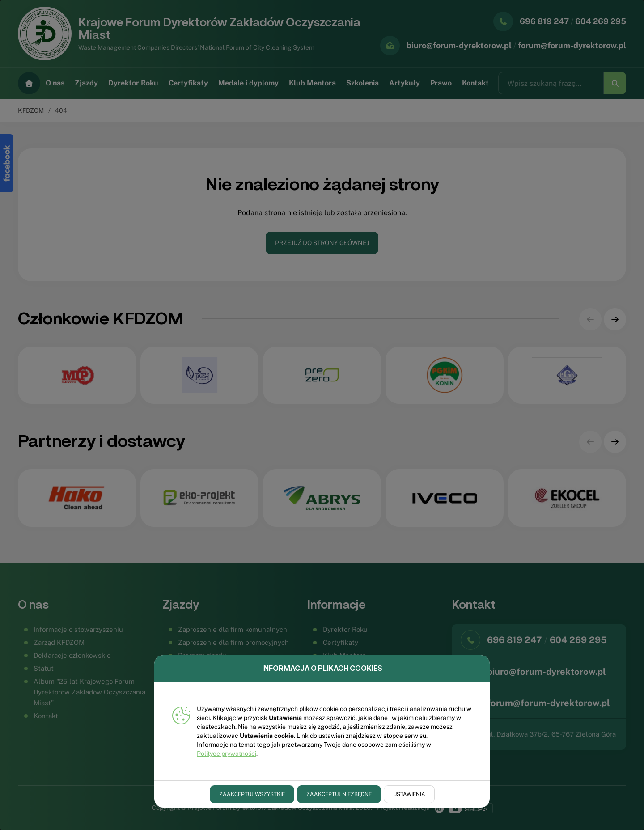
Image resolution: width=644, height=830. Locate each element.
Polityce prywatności (227, 754)
